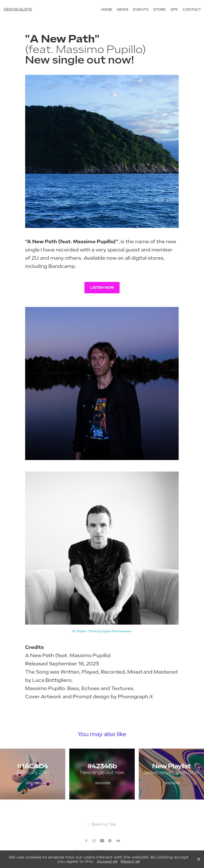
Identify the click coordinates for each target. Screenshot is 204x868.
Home (107, 9)
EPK (174, 9)
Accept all (107, 861)
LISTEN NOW (102, 288)
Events (141, 9)
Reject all (130, 861)
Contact (192, 9)
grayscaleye (18, 9)
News (123, 9)
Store (159, 9)
